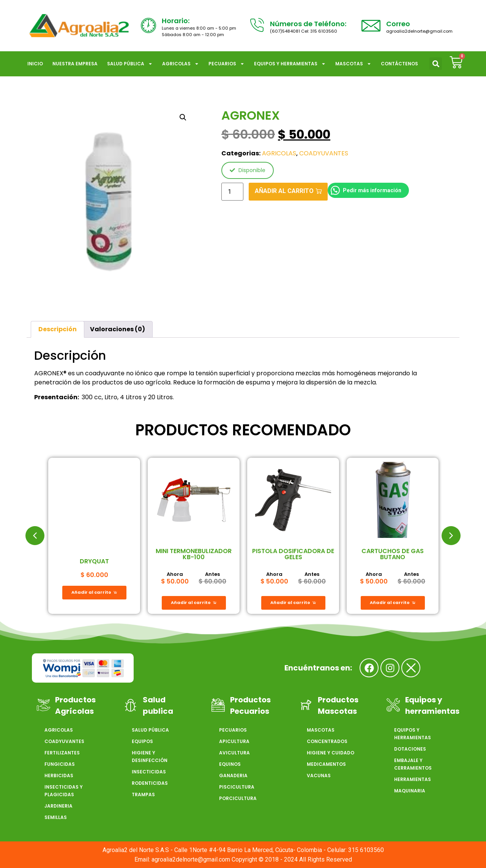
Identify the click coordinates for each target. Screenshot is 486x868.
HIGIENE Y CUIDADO (331, 753)
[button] (436, 64)
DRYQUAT (94, 561)
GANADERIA (233, 776)
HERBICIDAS (59, 776)
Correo (398, 24)
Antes (212, 574)
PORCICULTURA (238, 798)
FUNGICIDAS (60, 764)
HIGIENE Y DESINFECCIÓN (150, 757)
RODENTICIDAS (150, 783)
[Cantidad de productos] (232, 192)
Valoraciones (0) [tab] (118, 329)
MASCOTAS (353, 64)
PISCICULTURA (237, 787)
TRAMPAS (143, 794)
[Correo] (371, 25)
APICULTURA (234, 741)
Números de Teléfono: (308, 24)
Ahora (175, 574)
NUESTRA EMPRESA (75, 64)
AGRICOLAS (181, 64)
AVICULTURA (234, 753)
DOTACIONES (410, 749)
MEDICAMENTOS (326, 764)
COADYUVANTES (324, 153)
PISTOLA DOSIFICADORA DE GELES (293, 554)
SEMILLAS (56, 817)
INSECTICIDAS (149, 772)
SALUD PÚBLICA (130, 64)
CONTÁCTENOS (399, 64)
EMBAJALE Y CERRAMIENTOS (413, 764)
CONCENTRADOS (327, 741)
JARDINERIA (58, 806)
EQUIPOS (142, 741)
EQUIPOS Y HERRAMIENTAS (290, 64)
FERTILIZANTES (62, 753)
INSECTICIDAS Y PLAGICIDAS (64, 791)
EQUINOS (230, 764)
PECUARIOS (226, 64)
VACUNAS (319, 776)
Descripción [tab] (58, 329)
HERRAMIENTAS (413, 779)
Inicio (35, 64)
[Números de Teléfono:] (257, 25)
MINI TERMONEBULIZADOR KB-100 (194, 554)
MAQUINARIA (410, 791)
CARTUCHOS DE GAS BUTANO (393, 554)
